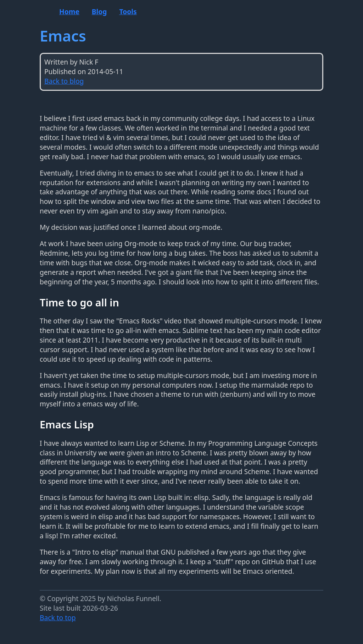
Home (69, 12)
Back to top (58, 618)
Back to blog (64, 81)
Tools (128, 12)
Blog (99, 12)
